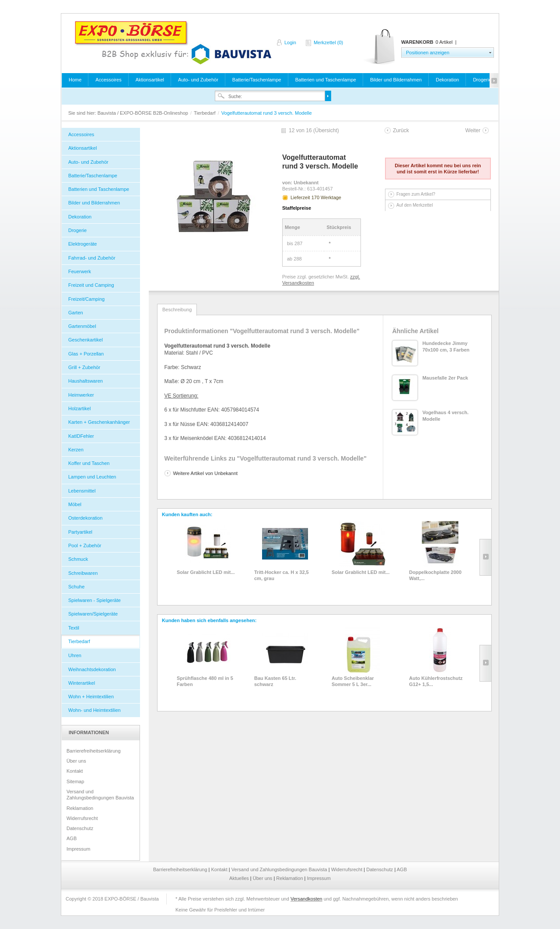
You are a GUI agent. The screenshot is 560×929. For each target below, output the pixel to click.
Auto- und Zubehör (198, 80)
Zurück (401, 130)
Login (290, 42)
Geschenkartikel (86, 340)
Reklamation (80, 808)
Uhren (75, 655)
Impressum (78, 849)
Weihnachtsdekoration (92, 669)
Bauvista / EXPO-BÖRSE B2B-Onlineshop (173, 42)
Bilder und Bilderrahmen (396, 80)
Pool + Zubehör (85, 545)
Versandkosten (306, 899)
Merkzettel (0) (328, 42)
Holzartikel (79, 408)
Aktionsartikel (150, 80)
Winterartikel (82, 683)
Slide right (485, 557)
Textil (74, 628)
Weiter (473, 130)
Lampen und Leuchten (92, 477)
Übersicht (326, 130)
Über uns (76, 761)
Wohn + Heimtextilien (91, 697)
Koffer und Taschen (89, 463)
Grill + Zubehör (84, 367)
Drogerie (482, 80)
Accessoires (108, 80)
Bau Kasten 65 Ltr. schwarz (275, 681)
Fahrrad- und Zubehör (92, 258)
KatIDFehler (81, 436)
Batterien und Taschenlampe (326, 80)
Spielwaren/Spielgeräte (93, 614)
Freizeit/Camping (86, 299)
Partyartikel (80, 532)
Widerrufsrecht (82, 818)
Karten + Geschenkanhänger (99, 422)
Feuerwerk (80, 271)
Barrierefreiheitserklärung (94, 751)
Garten (76, 313)
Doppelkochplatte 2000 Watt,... (435, 575)
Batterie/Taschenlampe (257, 80)
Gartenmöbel (82, 326)
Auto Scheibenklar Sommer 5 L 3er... (353, 681)
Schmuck (78, 559)
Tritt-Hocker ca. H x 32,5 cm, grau (282, 575)
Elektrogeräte (82, 244)
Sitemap (75, 781)
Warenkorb (380, 47)
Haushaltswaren (86, 381)
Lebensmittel (82, 491)
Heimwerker (81, 395)
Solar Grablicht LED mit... (206, 572)
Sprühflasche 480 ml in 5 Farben (205, 681)
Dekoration (447, 80)
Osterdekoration (85, 518)
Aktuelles (240, 878)
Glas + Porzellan (86, 354)
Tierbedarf (205, 113)
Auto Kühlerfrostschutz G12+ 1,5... (436, 681)
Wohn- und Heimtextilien (94, 710)
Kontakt (75, 771)
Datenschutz (80, 828)
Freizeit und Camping (91, 285)
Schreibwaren (83, 573)
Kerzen (76, 450)
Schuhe (76, 587)
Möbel (75, 504)
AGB (72, 838)
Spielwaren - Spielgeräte (94, 600)
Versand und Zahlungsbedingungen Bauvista (100, 795)
